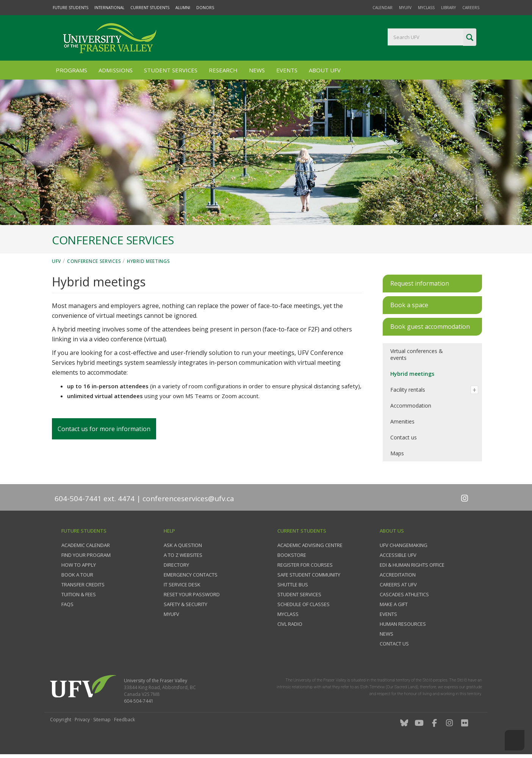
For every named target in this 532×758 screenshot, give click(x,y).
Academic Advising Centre (310, 545)
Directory (176, 565)
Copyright (61, 720)
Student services (299, 594)
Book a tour (77, 575)
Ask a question (183, 545)
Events (287, 70)
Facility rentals (408, 390)
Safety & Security (185, 604)
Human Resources (403, 624)
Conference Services (94, 261)
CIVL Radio (290, 624)
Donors (205, 8)
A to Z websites (183, 555)
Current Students (150, 8)
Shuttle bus (293, 585)
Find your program (86, 555)
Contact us (404, 437)
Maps (397, 453)
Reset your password (192, 594)
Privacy (82, 720)
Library (448, 8)
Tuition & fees (79, 594)
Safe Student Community (309, 575)
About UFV (325, 70)
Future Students (70, 8)
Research (223, 70)
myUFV (405, 8)
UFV (56, 261)
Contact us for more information (104, 429)
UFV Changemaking (404, 545)
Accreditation (398, 575)
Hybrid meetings (149, 261)
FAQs (67, 604)
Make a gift (394, 604)
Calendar (383, 8)
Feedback (124, 720)
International (109, 8)
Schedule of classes (304, 604)
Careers (471, 8)
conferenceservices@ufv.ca (188, 499)
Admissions (116, 70)
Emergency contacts (191, 575)
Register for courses (305, 565)
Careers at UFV (398, 585)
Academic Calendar (86, 545)
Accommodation (411, 406)
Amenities (402, 421)
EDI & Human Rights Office (412, 565)
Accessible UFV (398, 555)
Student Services (171, 70)
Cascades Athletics (404, 594)
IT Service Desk (182, 585)
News (257, 70)
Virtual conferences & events (417, 354)
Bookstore (292, 555)
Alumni (183, 8)
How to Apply (79, 565)
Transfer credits (83, 585)
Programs (71, 70)
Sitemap (102, 720)
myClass (426, 8)
